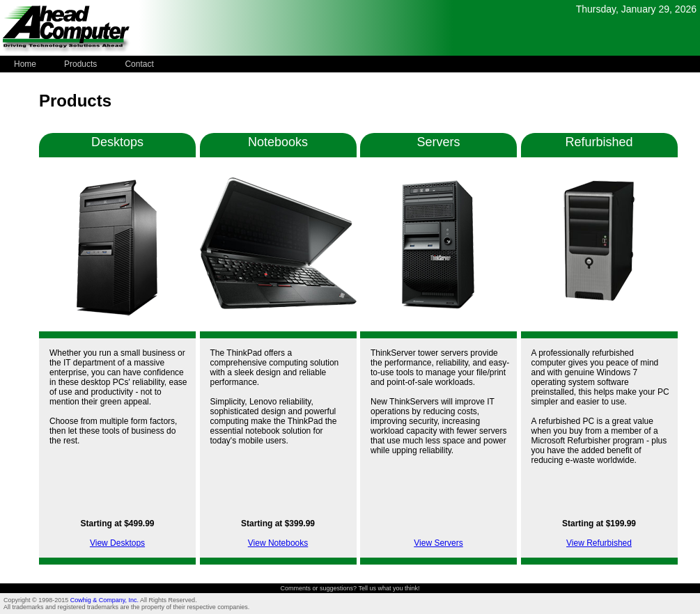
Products (80, 64)
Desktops (117, 142)
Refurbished (599, 142)
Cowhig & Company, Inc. (105, 600)
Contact (139, 64)
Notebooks (278, 142)
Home (25, 64)
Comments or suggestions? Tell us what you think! (350, 588)
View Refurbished (599, 543)
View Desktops (117, 543)
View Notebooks (278, 543)
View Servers (438, 543)
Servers (438, 142)
